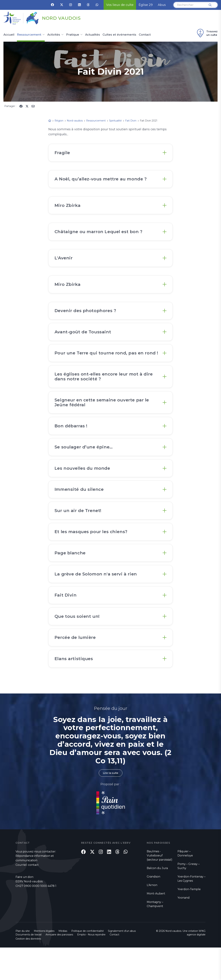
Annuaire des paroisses (59, 967)
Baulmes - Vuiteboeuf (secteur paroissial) (160, 888)
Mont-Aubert (156, 926)
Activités (54, 35)
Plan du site (23, 963)
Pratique (73, 35)
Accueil (9, 35)
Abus (162, 5)
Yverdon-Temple (189, 922)
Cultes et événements (119, 35)
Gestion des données (28, 971)
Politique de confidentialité (88, 963)
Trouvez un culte (207, 33)
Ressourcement (29, 35)
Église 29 (146, 5)
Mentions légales (44, 963)
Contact (145, 35)
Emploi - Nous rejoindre (91, 967)
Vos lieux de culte (120, 5)
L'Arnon (152, 917)
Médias (63, 963)
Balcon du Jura (157, 900)
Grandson (153, 909)
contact (33, 897)
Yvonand (184, 930)
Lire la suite (110, 805)
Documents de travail (28, 967)
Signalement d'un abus (122, 963)
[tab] (110, 153)
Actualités (93, 35)
